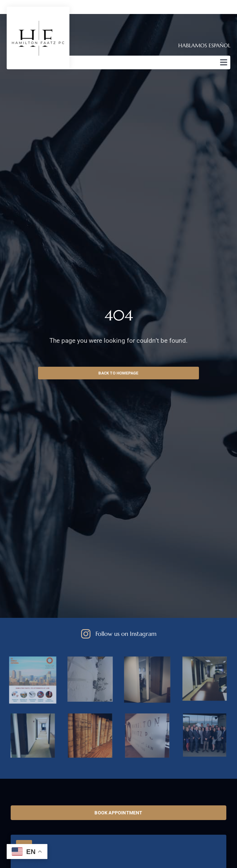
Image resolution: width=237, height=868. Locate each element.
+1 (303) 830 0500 (40, 864)
